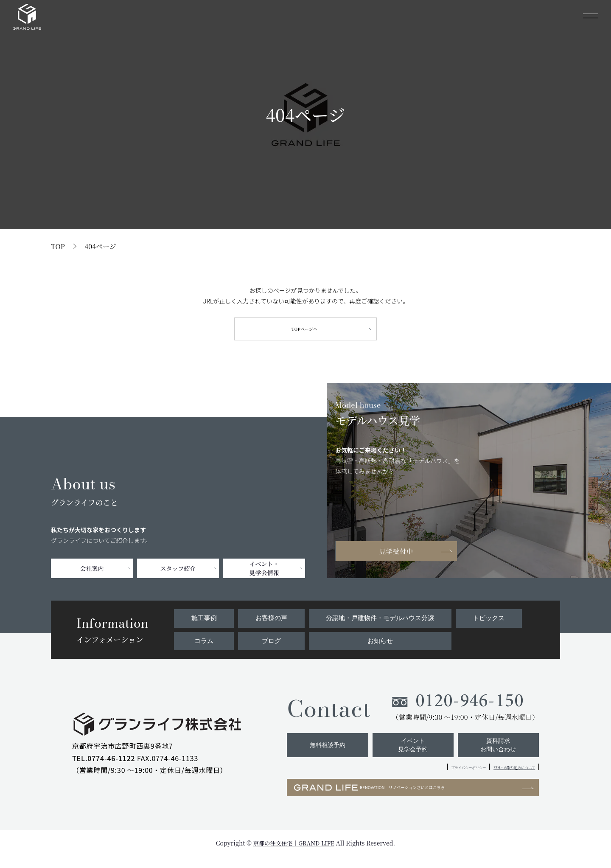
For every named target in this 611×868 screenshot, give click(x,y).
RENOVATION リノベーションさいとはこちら (393, 798)
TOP (58, 246)
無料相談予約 (320, 752)
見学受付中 (399, 553)
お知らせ (379, 643)
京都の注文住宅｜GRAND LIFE (294, 855)
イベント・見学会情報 (264, 571)
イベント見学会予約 (408, 752)
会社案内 (92, 571)
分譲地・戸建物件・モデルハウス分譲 (379, 620)
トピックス (489, 620)
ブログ (269, 643)
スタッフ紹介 (178, 571)
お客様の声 (269, 620)
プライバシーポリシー (426, 776)
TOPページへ (305, 330)
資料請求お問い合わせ (497, 752)
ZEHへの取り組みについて (499, 776)
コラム (203, 643)
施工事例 (203, 620)
